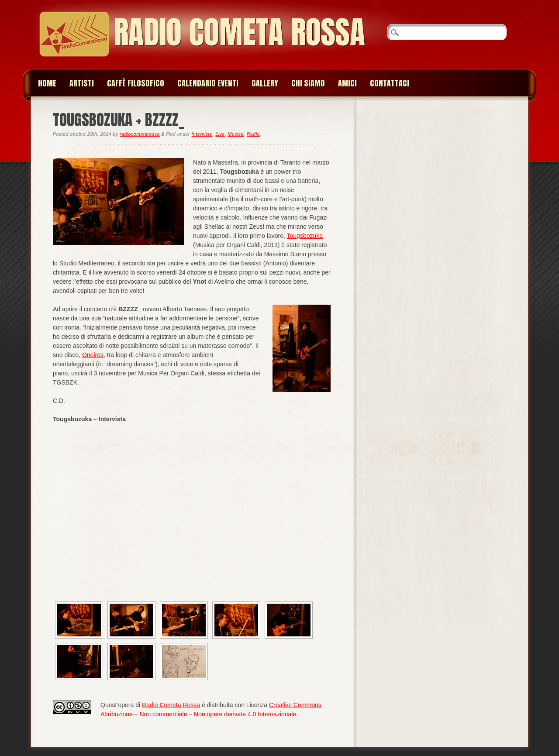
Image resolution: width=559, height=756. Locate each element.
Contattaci (390, 83)
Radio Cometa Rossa (239, 32)
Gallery (265, 83)
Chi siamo (308, 83)
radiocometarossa (140, 134)
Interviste (202, 134)
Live (220, 134)
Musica (236, 134)
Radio (253, 134)
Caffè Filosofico (136, 83)
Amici (347, 83)
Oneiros (93, 355)
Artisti (82, 83)
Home (47, 83)
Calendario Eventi (208, 83)
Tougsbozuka (305, 236)
